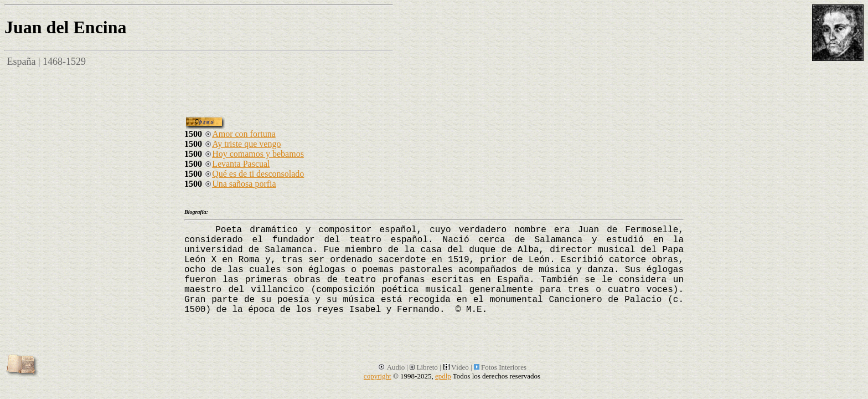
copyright (378, 376)
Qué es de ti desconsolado (254, 174)
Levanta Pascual (237, 164)
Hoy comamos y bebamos (254, 154)
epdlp (443, 376)
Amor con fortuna (240, 134)
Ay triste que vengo (242, 144)
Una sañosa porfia (240, 184)
